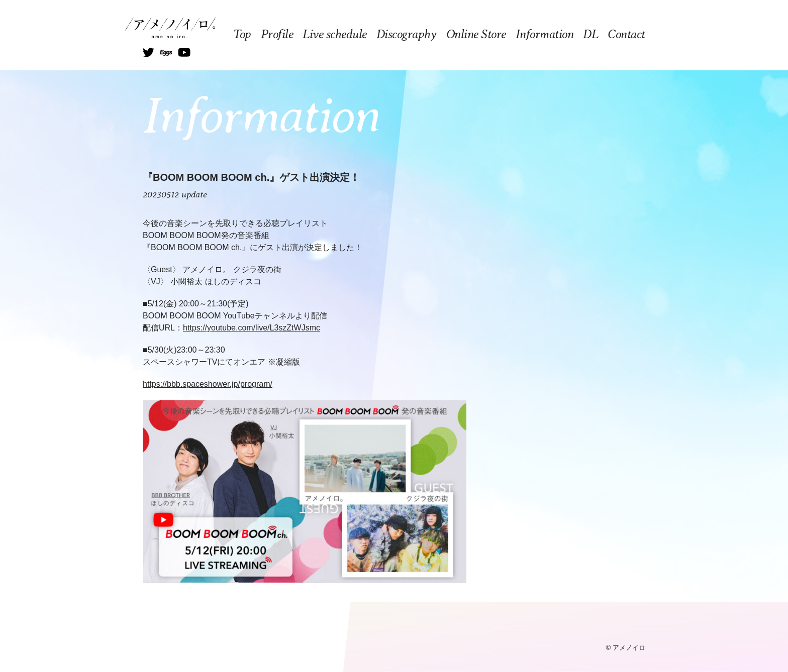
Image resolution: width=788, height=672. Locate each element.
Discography (407, 34)
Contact (626, 34)
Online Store (476, 34)
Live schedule (335, 34)
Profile (277, 34)
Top (242, 34)
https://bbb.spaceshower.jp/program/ (208, 384)
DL (590, 34)
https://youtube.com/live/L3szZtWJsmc (252, 328)
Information (545, 34)
